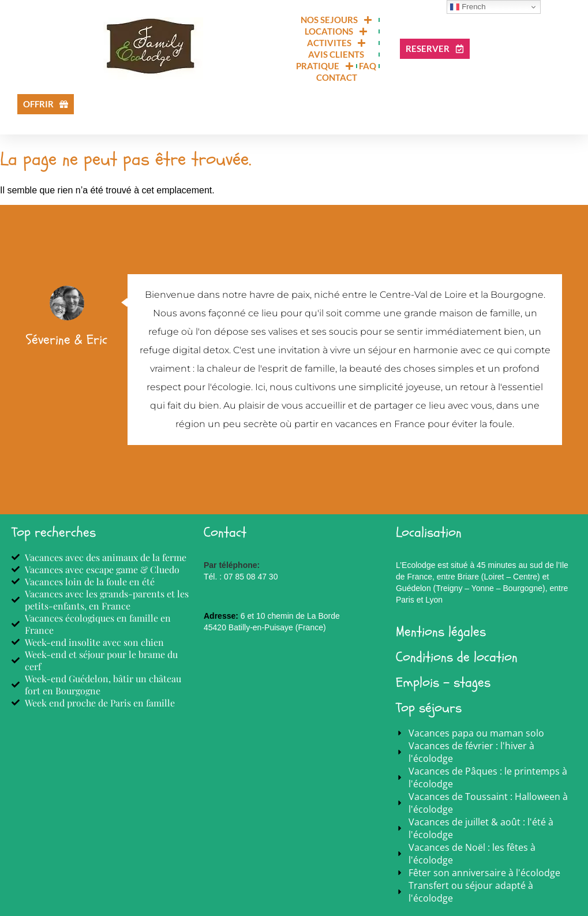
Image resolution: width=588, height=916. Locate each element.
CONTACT (337, 77)
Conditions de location (457, 657)
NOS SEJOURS (336, 20)
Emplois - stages (443, 683)
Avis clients (336, 54)
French (468, 7)
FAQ (368, 66)
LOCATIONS (336, 31)
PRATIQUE (325, 66)
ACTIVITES (336, 43)
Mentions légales (441, 632)
